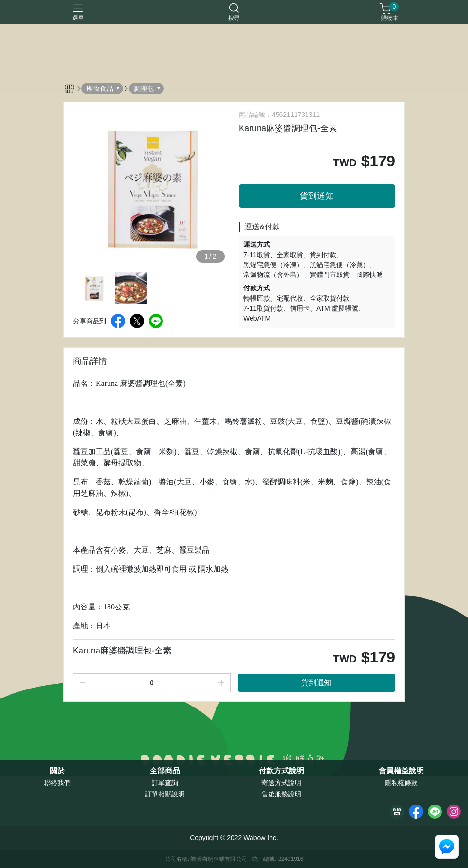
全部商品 (165, 771)
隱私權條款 (401, 783)
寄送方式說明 (281, 783)
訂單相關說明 (165, 794)
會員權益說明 (401, 771)
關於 (57, 771)
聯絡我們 (57, 783)
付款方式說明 (281, 771)
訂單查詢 (165, 783)
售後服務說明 (281, 794)
